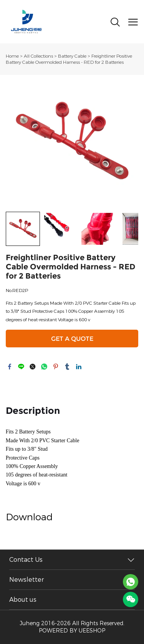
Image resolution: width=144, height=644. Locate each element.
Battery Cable (72, 56)
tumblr (67, 367)
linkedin (79, 367)
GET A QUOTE (72, 339)
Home (12, 56)
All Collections (38, 56)
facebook (10, 367)
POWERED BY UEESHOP (72, 631)
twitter (33, 367)
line (21, 367)
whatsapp (44, 367)
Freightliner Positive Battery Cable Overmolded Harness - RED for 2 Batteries (69, 59)
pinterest (56, 367)
